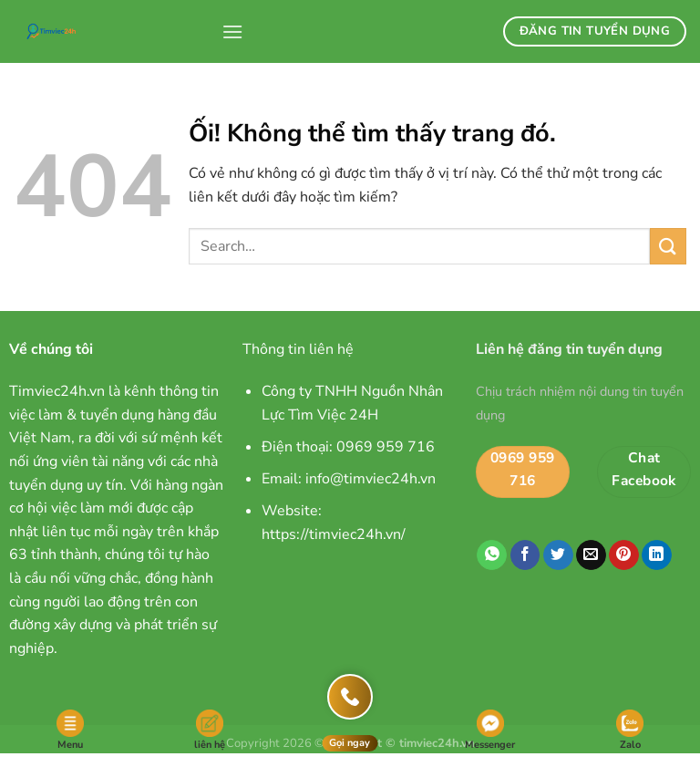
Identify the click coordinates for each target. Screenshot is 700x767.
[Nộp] (668, 246)
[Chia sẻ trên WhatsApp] (492, 555)
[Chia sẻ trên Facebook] (525, 555)
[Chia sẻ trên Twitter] (558, 555)
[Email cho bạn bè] (591, 555)
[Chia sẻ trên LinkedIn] (657, 555)
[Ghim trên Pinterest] (624, 555)
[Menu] (232, 31)
